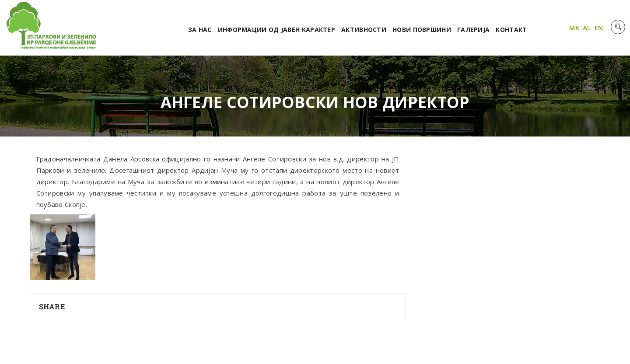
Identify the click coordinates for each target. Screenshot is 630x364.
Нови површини (422, 30)
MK (574, 28)
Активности (364, 30)
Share (52, 306)
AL (587, 28)
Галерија (473, 30)
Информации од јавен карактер (276, 30)
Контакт (511, 30)
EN (599, 28)
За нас (200, 30)
